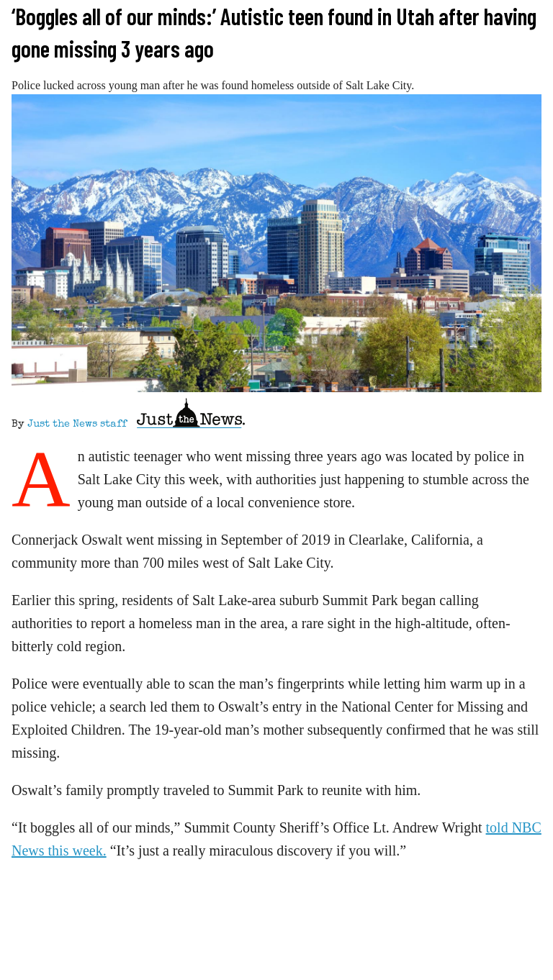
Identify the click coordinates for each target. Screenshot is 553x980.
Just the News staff (77, 425)
